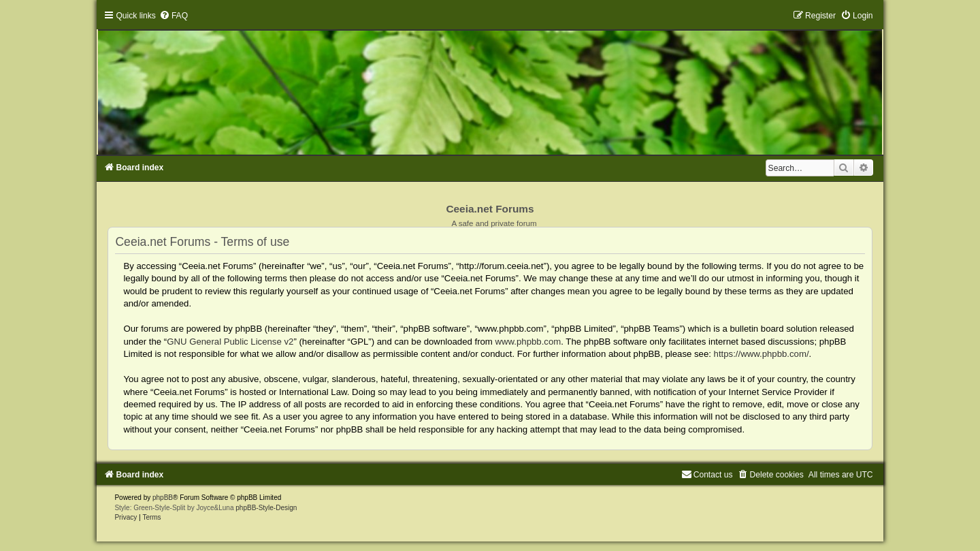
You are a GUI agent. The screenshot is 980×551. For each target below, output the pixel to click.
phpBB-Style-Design (266, 508)
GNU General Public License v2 (230, 342)
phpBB (163, 498)
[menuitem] (174, 16)
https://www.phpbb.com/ (762, 354)
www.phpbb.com (528, 342)
